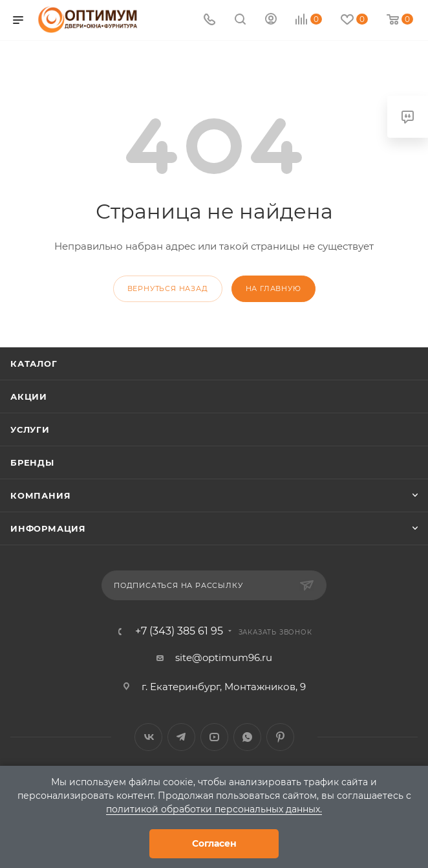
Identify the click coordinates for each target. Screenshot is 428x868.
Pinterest (280, 737)
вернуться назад (168, 288)
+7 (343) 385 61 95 (179, 631)
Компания (40, 495)
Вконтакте (148, 737)
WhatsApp (247, 737)
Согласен (214, 843)
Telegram (181, 737)
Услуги (30, 429)
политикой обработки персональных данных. (214, 809)
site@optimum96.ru (224, 657)
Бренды (32, 462)
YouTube (214, 737)
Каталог (34, 363)
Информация (48, 528)
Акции (29, 396)
